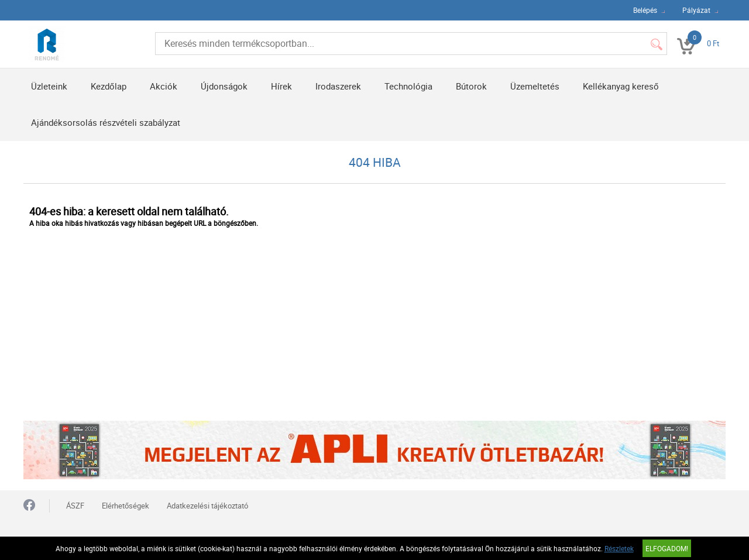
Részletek (619, 548)
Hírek (281, 86)
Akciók (164, 86)
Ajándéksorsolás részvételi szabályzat (106, 122)
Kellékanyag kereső (621, 86)
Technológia (408, 86)
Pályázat (696, 10)
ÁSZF (75, 506)
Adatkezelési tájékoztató (207, 506)
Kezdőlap (109, 86)
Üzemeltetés (535, 86)
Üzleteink (49, 86)
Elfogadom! (667, 548)
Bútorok (471, 86)
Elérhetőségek (126, 506)
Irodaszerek (338, 86)
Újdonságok (224, 86)
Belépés (645, 10)
